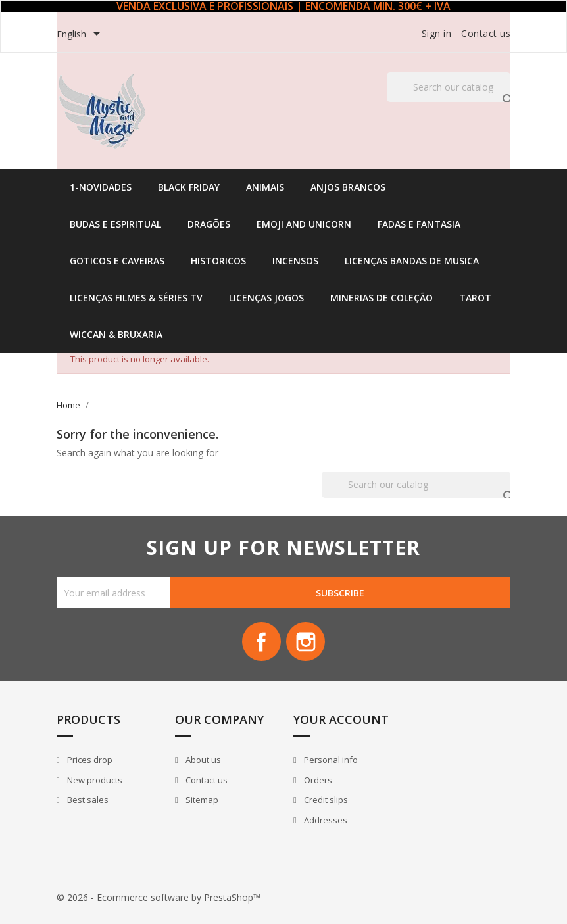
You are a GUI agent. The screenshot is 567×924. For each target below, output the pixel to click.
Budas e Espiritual (115, 224)
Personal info (330, 760)
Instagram (306, 642)
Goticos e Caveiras (117, 261)
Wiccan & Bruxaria (116, 334)
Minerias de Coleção (382, 298)
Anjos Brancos (348, 187)
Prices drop (89, 760)
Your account (341, 720)
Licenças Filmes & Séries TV (136, 298)
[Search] (449, 87)
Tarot (475, 298)
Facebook (261, 642)
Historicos (218, 261)
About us (202, 760)
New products (94, 781)
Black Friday (189, 187)
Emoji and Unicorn (304, 224)
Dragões (209, 224)
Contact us (486, 33)
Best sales (87, 800)
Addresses (325, 821)
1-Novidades (101, 187)
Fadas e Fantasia (419, 224)
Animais (265, 187)
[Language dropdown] (81, 35)
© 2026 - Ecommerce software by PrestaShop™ (159, 897)
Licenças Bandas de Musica (412, 261)
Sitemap (201, 800)
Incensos (295, 261)
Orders (317, 781)
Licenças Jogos (266, 298)
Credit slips (325, 800)
